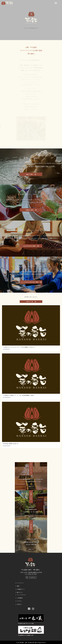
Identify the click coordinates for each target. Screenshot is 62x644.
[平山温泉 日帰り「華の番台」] (30, 562)
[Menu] (56, 3)
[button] (31, 174)
